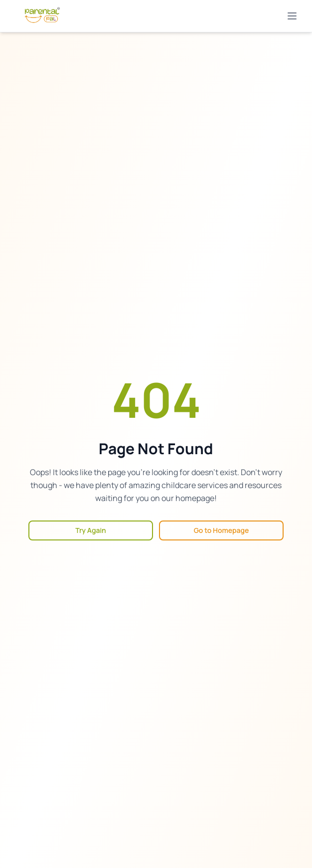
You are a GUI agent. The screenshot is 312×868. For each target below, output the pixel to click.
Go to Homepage (222, 530)
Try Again (90, 530)
